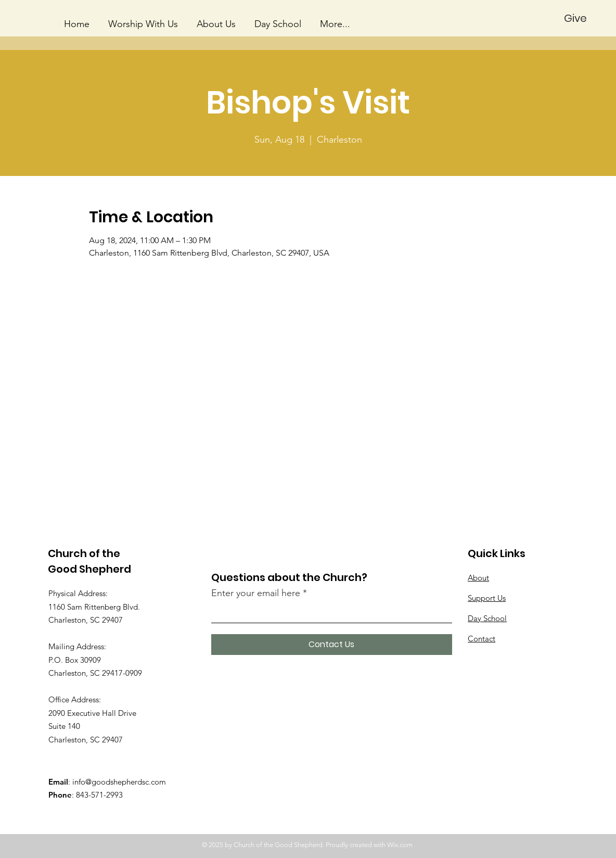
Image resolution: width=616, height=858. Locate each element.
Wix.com (400, 845)
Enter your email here (256, 593)
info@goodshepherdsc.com (119, 782)
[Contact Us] (332, 645)
